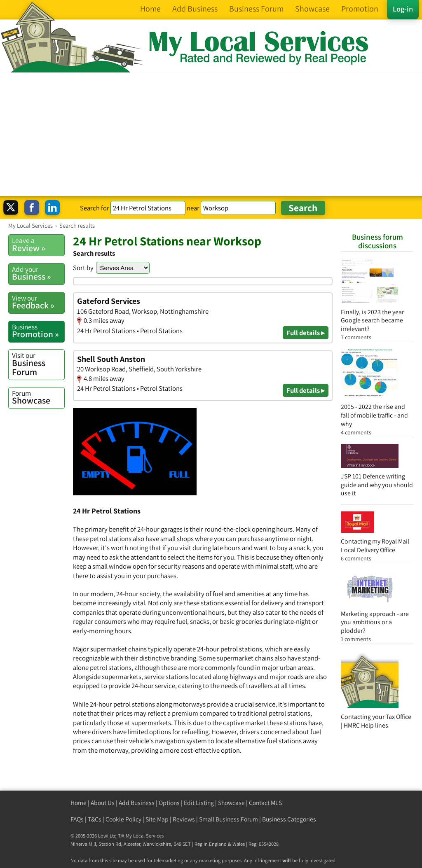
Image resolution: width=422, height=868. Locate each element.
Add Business (137, 803)
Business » (38, 273)
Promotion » (38, 331)
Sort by (83, 268)
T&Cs (95, 819)
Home (79, 803)
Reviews (184, 819)
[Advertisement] (211, 134)
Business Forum (38, 364)
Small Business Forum (229, 819)
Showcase (38, 397)
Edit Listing (199, 803)
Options (169, 803)
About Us (103, 803)
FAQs (77, 819)
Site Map (157, 819)
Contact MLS (265, 803)
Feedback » (38, 302)
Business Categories (289, 819)
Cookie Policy (123, 819)
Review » (38, 245)
